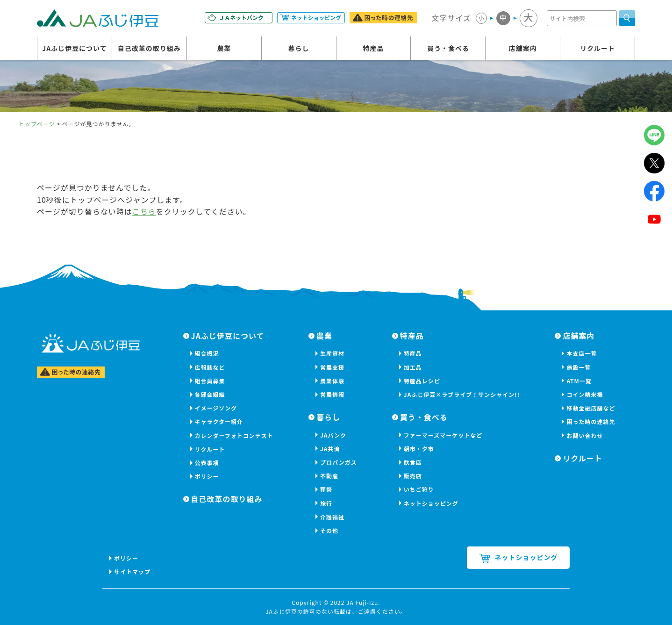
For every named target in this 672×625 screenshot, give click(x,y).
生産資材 (332, 353)
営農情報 (332, 394)
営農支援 (332, 367)
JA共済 (330, 449)
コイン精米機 (585, 394)
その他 (329, 530)
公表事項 (207, 463)
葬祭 (326, 489)
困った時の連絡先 (591, 421)
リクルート (597, 48)
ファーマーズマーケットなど (443, 435)
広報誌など (210, 367)
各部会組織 (210, 394)
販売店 (413, 476)
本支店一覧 (582, 353)
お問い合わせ (585, 435)
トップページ (37, 124)
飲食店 (413, 462)
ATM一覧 (579, 381)
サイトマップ (132, 571)
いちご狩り (419, 489)
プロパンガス (339, 462)
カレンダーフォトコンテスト (234, 435)
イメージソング (216, 408)
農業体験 (332, 381)
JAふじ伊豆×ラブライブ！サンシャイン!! (462, 394)
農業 (224, 48)
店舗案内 (523, 48)
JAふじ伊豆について (75, 48)
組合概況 (207, 353)
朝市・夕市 (419, 449)
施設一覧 (579, 367)
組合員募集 (210, 381)
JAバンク (333, 435)
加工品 (413, 367)
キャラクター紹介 (219, 421)
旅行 (326, 503)
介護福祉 (332, 517)
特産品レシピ (422, 381)
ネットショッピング (431, 503)
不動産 (329, 476)
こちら (144, 211)
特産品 (374, 48)
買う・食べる (448, 48)
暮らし (299, 48)
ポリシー (207, 476)
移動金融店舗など (591, 408)
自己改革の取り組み (149, 48)
